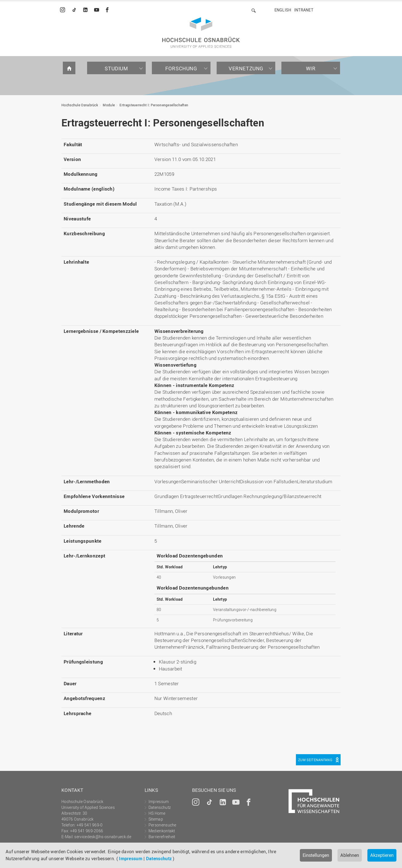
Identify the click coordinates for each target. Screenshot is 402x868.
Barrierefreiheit (162, 837)
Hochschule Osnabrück (80, 105)
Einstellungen (316, 855)
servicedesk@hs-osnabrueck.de (103, 837)
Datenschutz (159, 859)
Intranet (304, 10)
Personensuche (162, 825)
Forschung (181, 68)
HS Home (157, 813)
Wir (311, 68)
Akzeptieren (382, 855)
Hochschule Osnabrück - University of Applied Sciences (201, 33)
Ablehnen (350, 855)
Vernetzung (246, 68)
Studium (116, 68)
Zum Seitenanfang (315, 760)
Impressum (131, 859)
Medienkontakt (162, 831)
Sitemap (156, 819)
